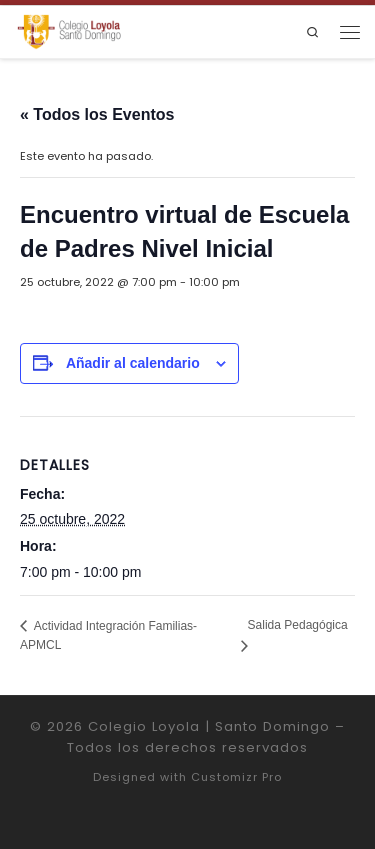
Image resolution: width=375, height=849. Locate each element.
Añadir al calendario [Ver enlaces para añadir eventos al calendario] (133, 363)
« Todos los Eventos (97, 114)
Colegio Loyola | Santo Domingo (209, 726)
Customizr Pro (236, 777)
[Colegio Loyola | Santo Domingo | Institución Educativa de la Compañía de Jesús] (69, 31)
